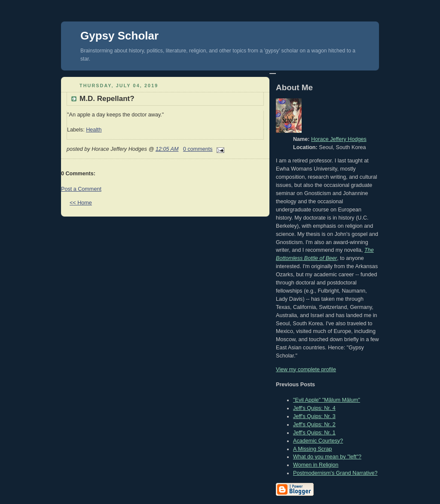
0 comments (198, 149)
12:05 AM (167, 149)
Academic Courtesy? (318, 441)
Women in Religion (316, 465)
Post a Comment (81, 189)
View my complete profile (306, 370)
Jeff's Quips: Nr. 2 (314, 425)
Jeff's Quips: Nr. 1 (314, 433)
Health (94, 130)
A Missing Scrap (312, 449)
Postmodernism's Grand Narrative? (335, 473)
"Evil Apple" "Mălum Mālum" (327, 400)
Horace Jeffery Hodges (339, 139)
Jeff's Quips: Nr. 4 (314, 408)
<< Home (81, 203)
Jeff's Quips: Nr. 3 (314, 416)
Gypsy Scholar (119, 36)
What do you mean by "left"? (327, 457)
